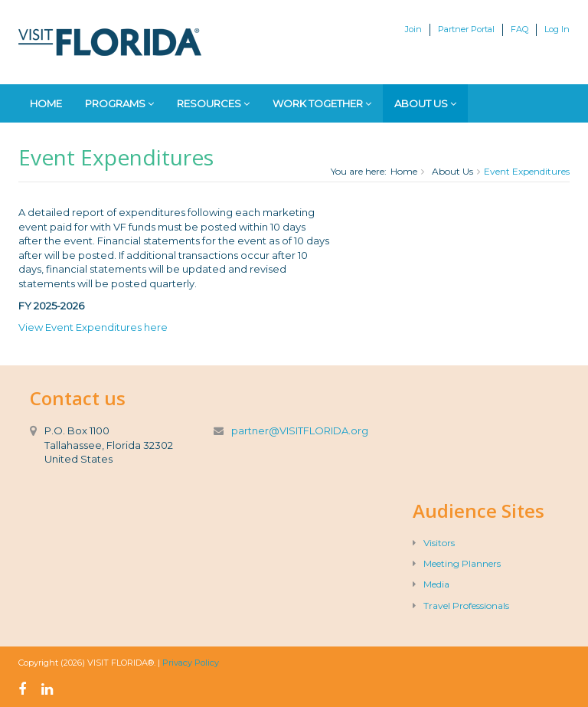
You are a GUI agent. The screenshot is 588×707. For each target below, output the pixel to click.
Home (46, 103)
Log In (557, 29)
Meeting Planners (457, 563)
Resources (213, 103)
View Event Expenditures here (93, 327)
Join (413, 29)
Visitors (434, 543)
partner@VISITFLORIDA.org (300, 430)
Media (431, 584)
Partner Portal (466, 29)
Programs (119, 103)
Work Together (322, 103)
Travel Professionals (461, 606)
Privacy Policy (191, 663)
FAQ (519, 29)
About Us (425, 103)
